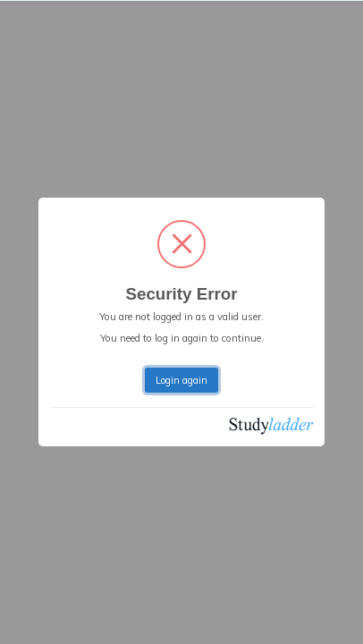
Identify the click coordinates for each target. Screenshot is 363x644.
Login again (181, 380)
